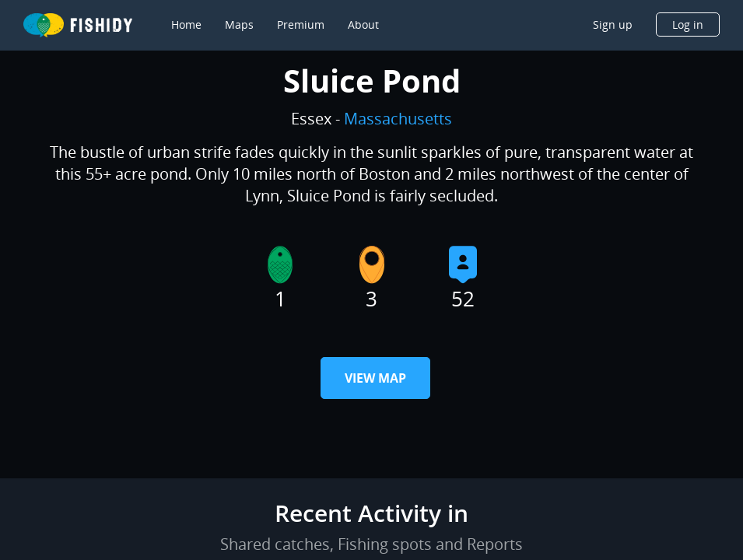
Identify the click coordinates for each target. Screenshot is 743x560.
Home (186, 24)
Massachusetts (398, 119)
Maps (239, 24)
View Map (375, 378)
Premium (301, 24)
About (363, 24)
